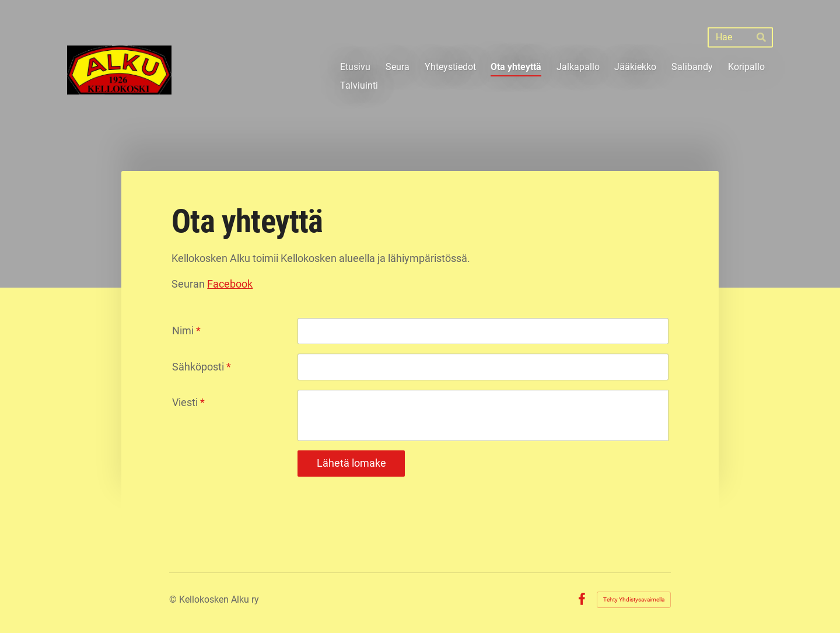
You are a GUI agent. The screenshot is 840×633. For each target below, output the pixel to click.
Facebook (230, 284)
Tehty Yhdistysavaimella (634, 599)
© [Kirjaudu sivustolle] (174, 599)
